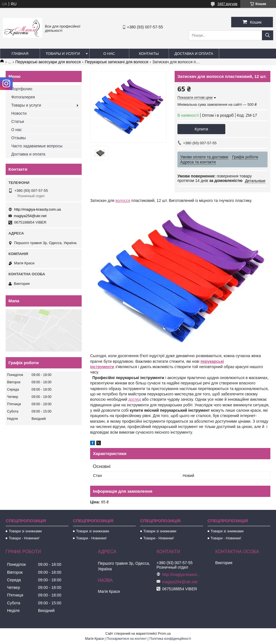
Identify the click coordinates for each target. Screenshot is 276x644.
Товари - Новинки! (24, 538)
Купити (201, 129)
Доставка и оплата (194, 54)
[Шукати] (268, 35)
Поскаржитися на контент (126, 639)
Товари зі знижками (25, 531)
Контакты (149, 54)
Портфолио (22, 89)
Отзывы (18, 138)
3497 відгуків (227, 4)
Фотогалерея (23, 97)
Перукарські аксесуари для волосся (48, 62)
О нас (109, 54)
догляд (135, 399)
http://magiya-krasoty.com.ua (37, 209)
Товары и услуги (63, 54)
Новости (19, 113)
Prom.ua (164, 634)
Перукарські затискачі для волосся (117, 62)
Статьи (18, 121)
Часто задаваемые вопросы (37, 146)
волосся (123, 201)
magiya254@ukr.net (30, 216)
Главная (20, 54)
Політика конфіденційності (170, 639)
